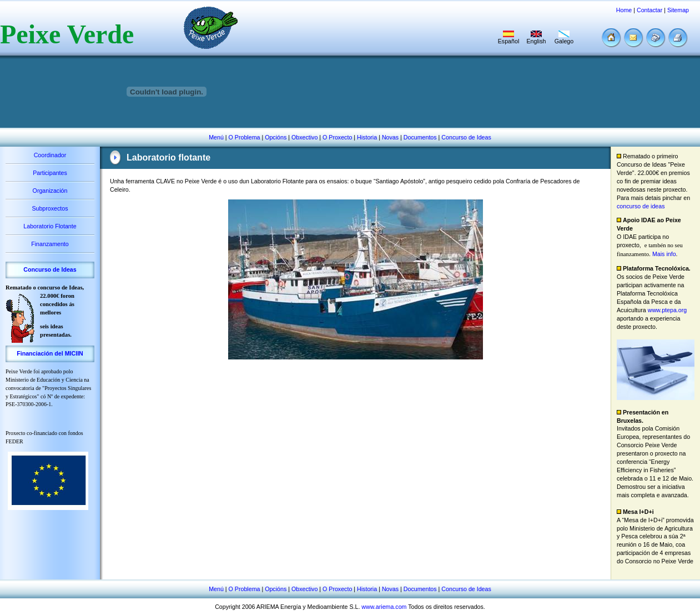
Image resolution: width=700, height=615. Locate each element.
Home (624, 10)
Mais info (664, 254)
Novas (390, 137)
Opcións (276, 137)
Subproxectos (50, 208)
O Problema (245, 137)
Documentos (420, 137)
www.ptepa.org (668, 310)
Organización (50, 191)
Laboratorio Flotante (50, 226)
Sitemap (678, 10)
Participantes (50, 173)
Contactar (649, 10)
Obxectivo (304, 137)
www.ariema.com (384, 607)
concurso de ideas (641, 206)
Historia (367, 137)
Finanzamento (50, 244)
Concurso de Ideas (466, 137)
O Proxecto (337, 137)
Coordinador (50, 155)
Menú (216, 137)
